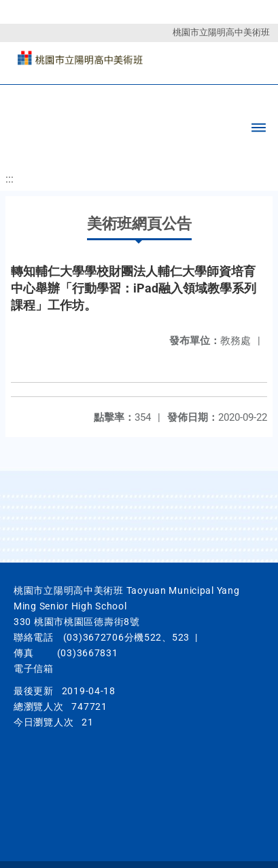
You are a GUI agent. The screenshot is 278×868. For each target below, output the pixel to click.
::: (10, 179)
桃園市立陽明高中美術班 (221, 32)
